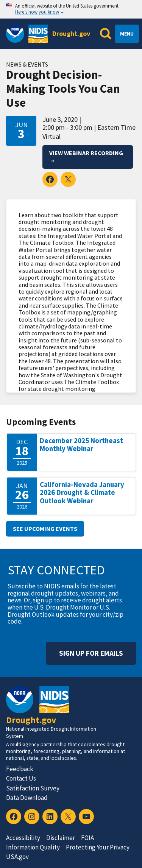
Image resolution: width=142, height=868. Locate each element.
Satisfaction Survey (33, 788)
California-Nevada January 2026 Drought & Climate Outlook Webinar (82, 493)
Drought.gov (71, 33)
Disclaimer (61, 838)
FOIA (87, 838)
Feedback (20, 769)
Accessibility (23, 838)
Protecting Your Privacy (98, 847)
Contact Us (21, 778)
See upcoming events (45, 529)
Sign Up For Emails (91, 653)
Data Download (27, 798)
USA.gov (17, 857)
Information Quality (33, 847)
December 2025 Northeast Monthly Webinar (81, 445)
